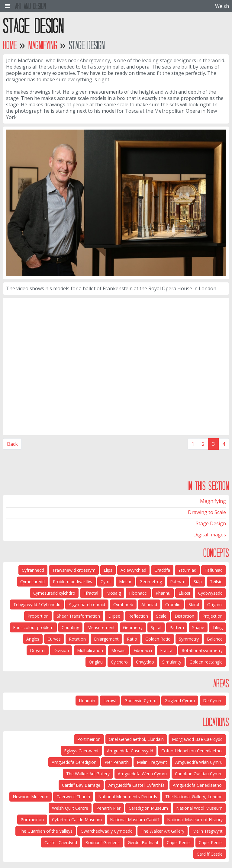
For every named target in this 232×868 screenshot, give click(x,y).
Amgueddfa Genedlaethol (198, 785)
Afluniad (149, 604)
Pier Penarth (117, 762)
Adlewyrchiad (133, 570)
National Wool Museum (199, 808)
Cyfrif (106, 582)
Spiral (156, 627)
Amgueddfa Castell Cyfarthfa (137, 785)
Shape (198, 627)
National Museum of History (195, 820)
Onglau (96, 662)
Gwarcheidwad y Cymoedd (107, 831)
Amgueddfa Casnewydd (130, 751)
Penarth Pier (108, 808)
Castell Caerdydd (61, 842)
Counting (70, 627)
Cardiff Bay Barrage (81, 785)
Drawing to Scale (207, 512)
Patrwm (178, 582)
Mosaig (114, 593)
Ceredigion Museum (148, 808)
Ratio (132, 639)
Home (10, 45)
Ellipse (114, 616)
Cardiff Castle (210, 854)
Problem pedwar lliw (73, 582)
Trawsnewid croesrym (74, 570)
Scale (161, 616)
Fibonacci (138, 593)
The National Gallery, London (194, 797)
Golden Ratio (158, 639)
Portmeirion (89, 739)
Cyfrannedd (33, 570)
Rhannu (163, 593)
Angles (33, 639)
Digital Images (210, 535)
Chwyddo (145, 662)
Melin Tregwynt (152, 762)
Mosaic (118, 650)
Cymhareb (123, 604)
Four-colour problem (33, 627)
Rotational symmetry (202, 650)
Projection (213, 616)
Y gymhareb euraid (87, 604)
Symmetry (189, 639)
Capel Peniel (211, 842)
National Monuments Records (128, 797)
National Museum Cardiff (134, 820)
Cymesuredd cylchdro (54, 593)
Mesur (125, 582)
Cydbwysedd (210, 593)
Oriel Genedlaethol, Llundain (136, 739)
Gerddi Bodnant (143, 842)
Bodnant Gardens (102, 842)
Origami (215, 604)
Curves (54, 639)
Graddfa (162, 570)
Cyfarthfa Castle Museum (77, 820)
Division (61, 650)
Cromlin (173, 604)
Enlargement (106, 639)
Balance (215, 639)
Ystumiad (187, 570)
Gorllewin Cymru (140, 701)
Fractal (167, 650)
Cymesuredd (32, 582)
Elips (108, 570)
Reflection (138, 616)
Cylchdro (119, 662)
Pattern (177, 627)
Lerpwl (110, 701)
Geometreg (151, 582)
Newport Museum (31, 797)
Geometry (133, 627)
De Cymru (213, 701)
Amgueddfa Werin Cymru (142, 774)
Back (12, 444)
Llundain (87, 701)
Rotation (77, 639)
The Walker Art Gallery (88, 774)
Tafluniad (214, 570)
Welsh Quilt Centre (70, 808)
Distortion (184, 616)
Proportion (38, 616)
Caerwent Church (73, 797)
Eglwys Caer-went (81, 751)
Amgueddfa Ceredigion (74, 762)
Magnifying (43, 45)
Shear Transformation (78, 616)
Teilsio (216, 582)
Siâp (198, 582)
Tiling (217, 627)
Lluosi (184, 593)
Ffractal (91, 593)
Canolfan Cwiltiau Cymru (199, 774)
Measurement (101, 627)
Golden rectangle (206, 662)
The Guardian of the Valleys (46, 831)
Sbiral (194, 604)
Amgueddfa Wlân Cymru (199, 762)
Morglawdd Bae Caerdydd (197, 739)
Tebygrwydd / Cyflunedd (37, 604)
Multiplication (90, 650)
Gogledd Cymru (180, 701)
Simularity (172, 662)
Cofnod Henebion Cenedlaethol (192, 751)
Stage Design (211, 523)
